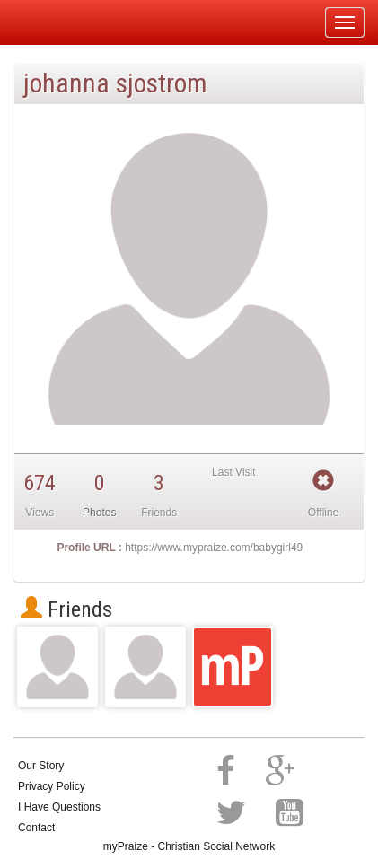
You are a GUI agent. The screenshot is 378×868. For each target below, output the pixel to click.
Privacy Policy (52, 786)
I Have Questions (59, 807)
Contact (36, 828)
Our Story (41, 766)
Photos (99, 513)
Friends (66, 609)
